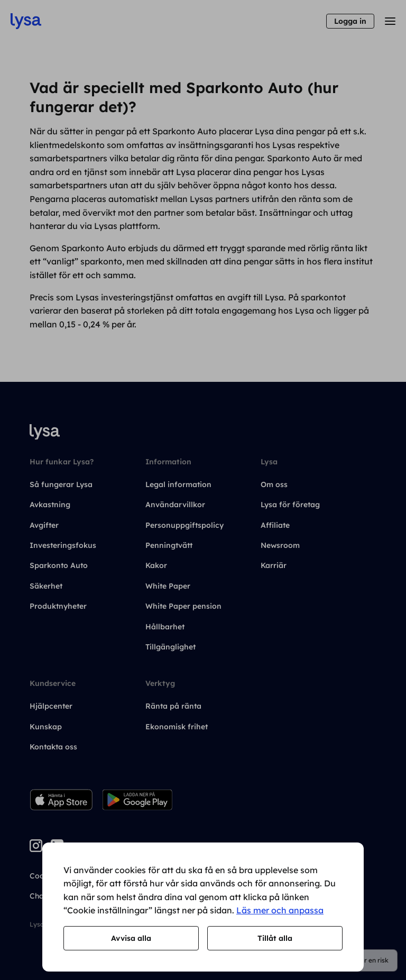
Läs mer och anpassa (280, 910)
